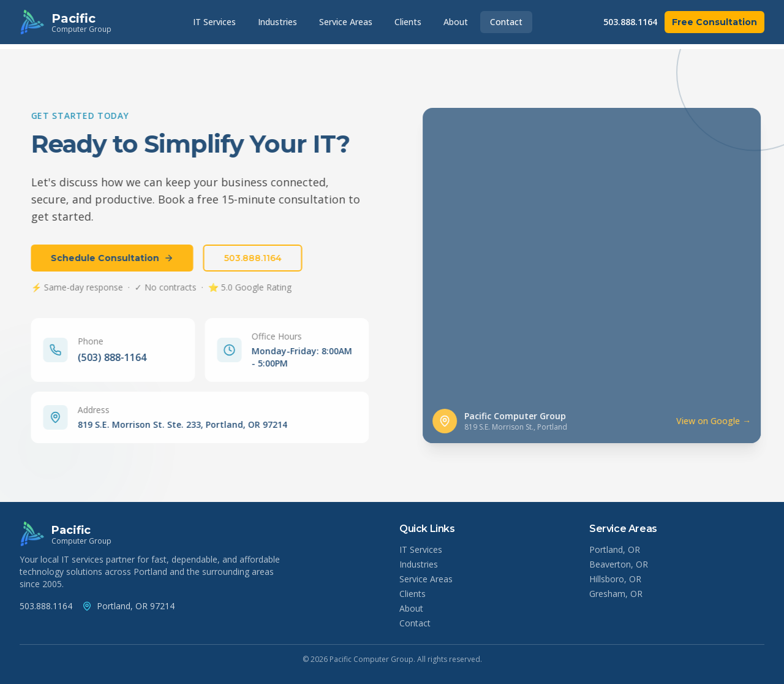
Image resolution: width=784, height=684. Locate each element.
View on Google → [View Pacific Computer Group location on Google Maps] (723, 421)
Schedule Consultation (108, 258)
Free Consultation (714, 22)
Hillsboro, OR (615, 579)
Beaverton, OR (619, 564)
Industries (277, 22)
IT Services (214, 22)
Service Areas (346, 22)
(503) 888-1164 (108, 357)
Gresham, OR (616, 594)
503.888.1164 (630, 22)
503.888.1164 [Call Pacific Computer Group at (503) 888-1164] (46, 606)
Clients (408, 22)
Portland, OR (615, 549)
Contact (506, 22)
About (456, 22)
